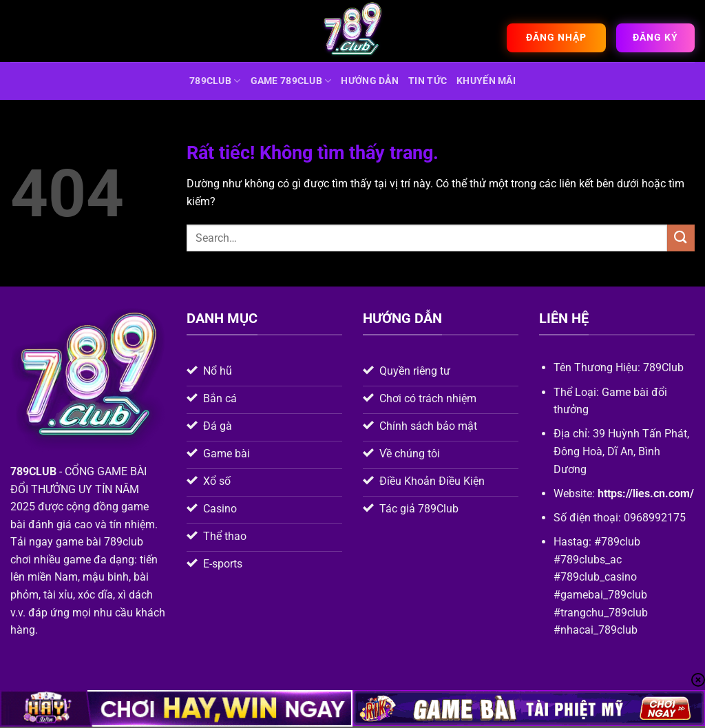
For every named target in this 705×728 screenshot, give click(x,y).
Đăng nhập (556, 37)
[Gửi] (681, 238)
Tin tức (428, 81)
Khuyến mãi (486, 81)
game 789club (291, 81)
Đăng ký (655, 37)
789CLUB (215, 81)
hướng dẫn (370, 81)
